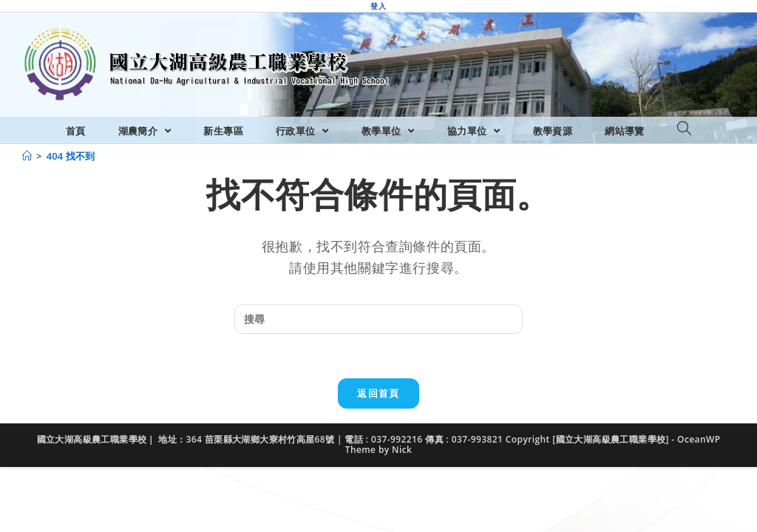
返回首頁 (378, 393)
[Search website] (684, 129)
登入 (378, 6)
